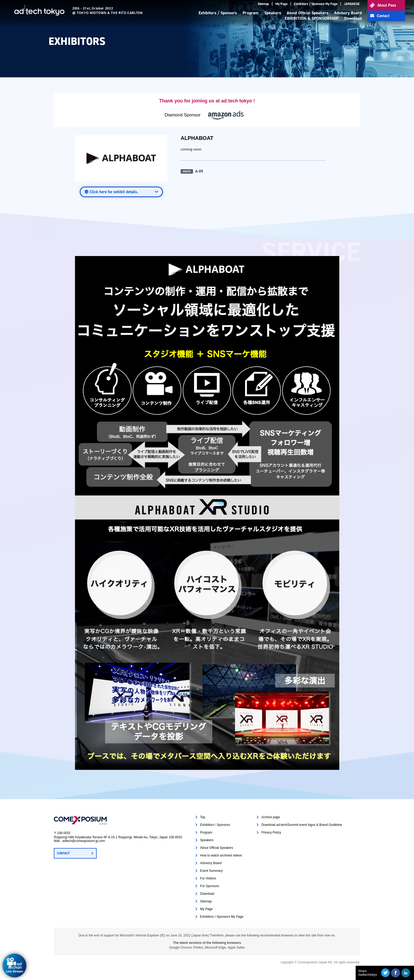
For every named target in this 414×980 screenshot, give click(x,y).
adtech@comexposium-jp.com (84, 841)
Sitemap (263, 4)
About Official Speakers (307, 13)
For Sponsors (210, 886)
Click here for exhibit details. (114, 192)
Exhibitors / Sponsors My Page (316, 4)
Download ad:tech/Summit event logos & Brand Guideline (302, 825)
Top (203, 817)
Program (251, 13)
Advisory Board (348, 13)
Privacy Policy (271, 832)
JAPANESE (352, 4)
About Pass (387, 5)
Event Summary (211, 871)
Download (353, 18)
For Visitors (208, 878)
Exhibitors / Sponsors (218, 13)
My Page (281, 4)
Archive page (271, 817)
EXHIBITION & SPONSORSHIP (312, 18)
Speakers (273, 13)
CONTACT (63, 853)
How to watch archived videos (221, 855)
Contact (383, 16)
